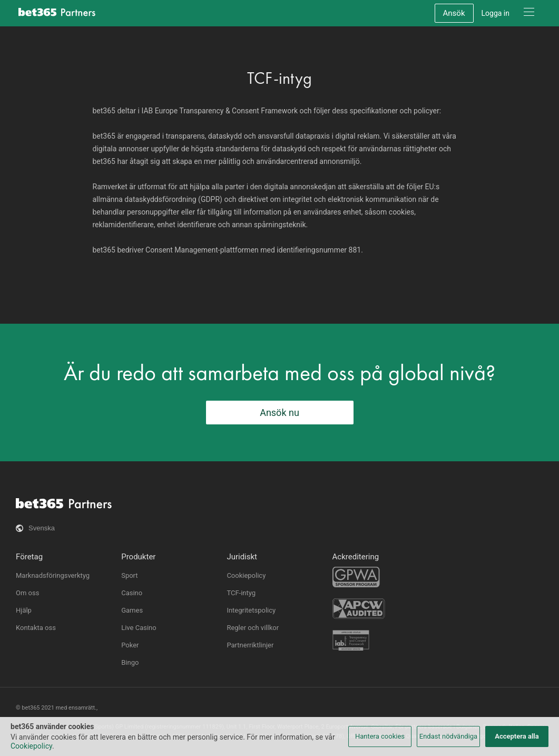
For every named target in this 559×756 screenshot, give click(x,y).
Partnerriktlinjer (250, 645)
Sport (129, 575)
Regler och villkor (253, 628)
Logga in (496, 13)
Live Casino (139, 628)
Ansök (454, 13)
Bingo (130, 662)
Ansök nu (279, 413)
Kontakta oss (36, 628)
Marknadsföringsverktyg (53, 575)
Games (132, 610)
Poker (130, 645)
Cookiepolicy (246, 575)
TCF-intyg (241, 593)
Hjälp (24, 610)
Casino (132, 593)
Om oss (27, 593)
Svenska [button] (42, 528)
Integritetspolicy (251, 610)
